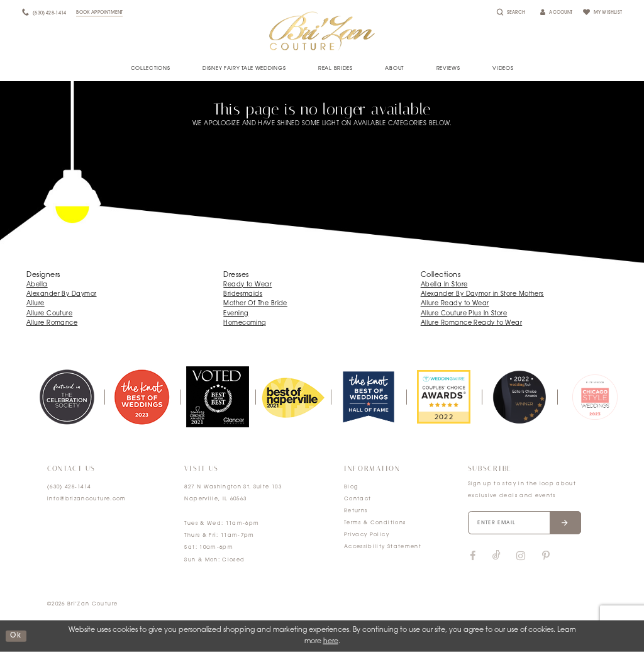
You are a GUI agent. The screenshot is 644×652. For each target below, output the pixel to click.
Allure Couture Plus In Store (464, 314)
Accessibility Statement (383, 547)
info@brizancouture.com (87, 499)
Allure (36, 304)
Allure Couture (49, 314)
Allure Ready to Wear (455, 304)
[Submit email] (565, 523)
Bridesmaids (243, 294)
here (331, 642)
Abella (37, 285)
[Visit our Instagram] (521, 556)
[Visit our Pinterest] (546, 556)
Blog (351, 487)
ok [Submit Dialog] (16, 636)
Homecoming (245, 323)
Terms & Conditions (375, 523)
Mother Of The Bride (255, 304)
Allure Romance (52, 323)
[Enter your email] (525, 523)
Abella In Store (444, 285)
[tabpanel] (67, 396)
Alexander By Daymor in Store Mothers (482, 294)
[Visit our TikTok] (497, 556)
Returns (356, 511)
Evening (236, 314)
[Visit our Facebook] (473, 556)
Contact (358, 499)
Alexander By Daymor (62, 294)
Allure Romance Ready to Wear (472, 323)
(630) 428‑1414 (69, 487)
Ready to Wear (247, 285)
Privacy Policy (367, 535)
